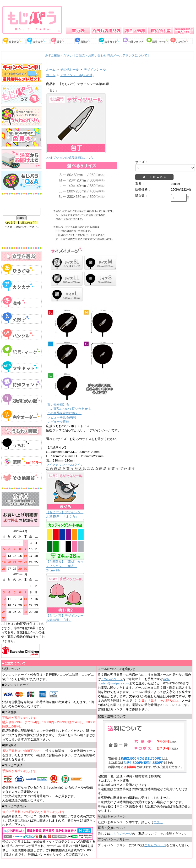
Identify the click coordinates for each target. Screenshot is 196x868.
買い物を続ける (58, 404)
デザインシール (95, 70)
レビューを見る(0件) (62, 417)
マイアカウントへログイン (65, 465)
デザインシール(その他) (77, 75)
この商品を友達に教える (64, 413)
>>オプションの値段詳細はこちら (70, 158)
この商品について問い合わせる (69, 409)
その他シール (70, 70)
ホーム (51, 70)
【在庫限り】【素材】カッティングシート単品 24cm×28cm (65, 566)
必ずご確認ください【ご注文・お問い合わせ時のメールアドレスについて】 (98, 55)
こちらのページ (112, 679)
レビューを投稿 (58, 422)
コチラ (158, 822)
